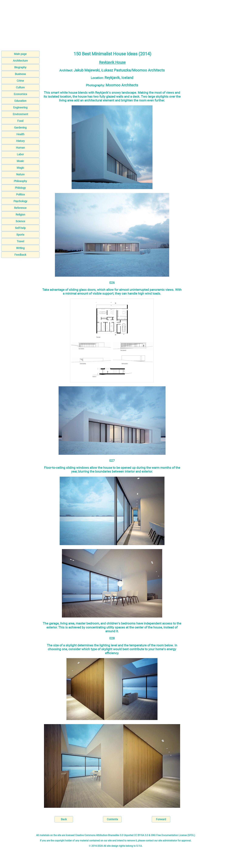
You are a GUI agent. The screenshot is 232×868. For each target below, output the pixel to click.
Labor (20, 154)
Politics (20, 194)
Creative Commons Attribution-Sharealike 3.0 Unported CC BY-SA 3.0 (112, 835)
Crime (20, 81)
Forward (161, 819)
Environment (20, 114)
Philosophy (20, 181)
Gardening (20, 128)
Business (20, 74)
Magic (20, 168)
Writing (20, 248)
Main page (20, 54)
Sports (20, 235)
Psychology (20, 201)
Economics (20, 94)
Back (64, 819)
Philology (20, 188)
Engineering (20, 107)
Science (20, 221)
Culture (20, 87)
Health (20, 134)
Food (20, 121)
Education (20, 101)
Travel (20, 241)
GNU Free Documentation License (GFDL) (173, 835)
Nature (20, 174)
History (20, 141)
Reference (20, 208)
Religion (20, 215)
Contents (112, 819)
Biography (20, 67)
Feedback (20, 255)
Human (20, 148)
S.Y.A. (139, 846)
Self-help (20, 228)
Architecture (20, 61)
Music (20, 161)
